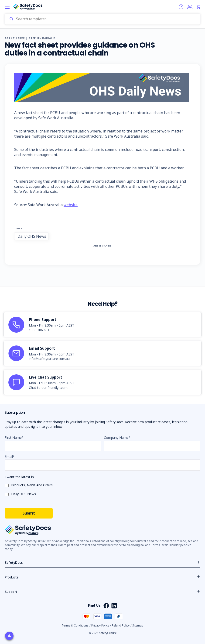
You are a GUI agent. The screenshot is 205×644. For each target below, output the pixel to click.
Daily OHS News (32, 236)
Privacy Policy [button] (100, 625)
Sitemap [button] (138, 625)
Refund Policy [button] (121, 625)
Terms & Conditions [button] (75, 625)
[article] (102, 325)
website (71, 205)
